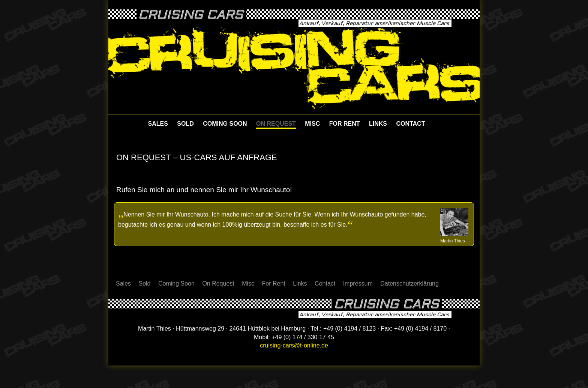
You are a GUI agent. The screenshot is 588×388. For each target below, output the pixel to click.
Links (378, 124)
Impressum (358, 283)
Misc (312, 124)
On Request (276, 124)
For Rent (345, 124)
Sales (158, 124)
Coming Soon (225, 124)
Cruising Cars (191, 15)
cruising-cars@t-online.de (294, 345)
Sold (185, 124)
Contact (410, 124)
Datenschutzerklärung (409, 283)
